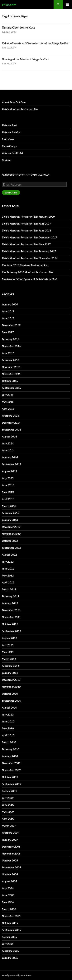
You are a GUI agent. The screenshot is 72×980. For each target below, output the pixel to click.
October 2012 (10, 541)
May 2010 (8, 728)
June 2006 (8, 895)
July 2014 (8, 443)
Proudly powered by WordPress (17, 975)
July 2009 (8, 798)
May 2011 (8, 652)
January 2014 (10, 457)
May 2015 (8, 402)
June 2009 (8, 805)
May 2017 (8, 332)
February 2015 (10, 416)
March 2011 (9, 659)
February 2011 (10, 666)
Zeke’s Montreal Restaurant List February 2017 (29, 251)
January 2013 (10, 520)
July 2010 (8, 714)
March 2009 (9, 826)
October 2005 (10, 923)
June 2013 (8, 485)
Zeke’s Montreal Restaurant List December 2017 (30, 237)
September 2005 (11, 930)
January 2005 (10, 958)
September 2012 (11, 548)
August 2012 (9, 555)
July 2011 (8, 645)
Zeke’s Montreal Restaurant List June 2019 (26, 223)
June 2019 (8, 311)
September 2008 (11, 867)
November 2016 (11, 346)
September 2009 (11, 784)
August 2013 (9, 471)
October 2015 (10, 381)
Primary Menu (67, 5)
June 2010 (8, 721)
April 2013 (8, 499)
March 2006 (9, 909)
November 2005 (11, 916)
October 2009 (10, 777)
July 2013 (8, 478)
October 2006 (10, 874)
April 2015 (8, 409)
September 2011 (11, 631)
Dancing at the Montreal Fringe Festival (26, 59)
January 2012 (10, 603)
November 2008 (11, 853)
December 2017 (11, 325)
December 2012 (11, 527)
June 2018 (8, 318)
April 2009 (8, 819)
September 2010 (11, 701)
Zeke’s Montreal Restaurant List (20, 109)
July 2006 (8, 888)
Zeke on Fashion (11, 132)
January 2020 (10, 304)
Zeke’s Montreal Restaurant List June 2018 (26, 230)
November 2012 (11, 534)
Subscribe (11, 193)
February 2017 (10, 339)
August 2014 (9, 436)
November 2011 (11, 617)
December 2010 (11, 680)
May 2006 (8, 902)
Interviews (8, 139)
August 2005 (9, 937)
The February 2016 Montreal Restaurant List (28, 272)
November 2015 (11, 374)
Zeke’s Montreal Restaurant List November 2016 (30, 258)
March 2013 (9, 506)
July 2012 (8, 562)
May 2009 (8, 812)
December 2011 (11, 610)
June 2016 (8, 353)
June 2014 (8, 450)
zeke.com (9, 5)
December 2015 (11, 367)
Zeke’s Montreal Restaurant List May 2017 (26, 244)
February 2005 (10, 951)
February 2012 (10, 596)
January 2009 (10, 840)
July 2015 (8, 395)
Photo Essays (9, 146)
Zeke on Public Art (12, 153)
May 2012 (8, 575)
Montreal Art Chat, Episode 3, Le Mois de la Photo (30, 279)
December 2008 (11, 846)
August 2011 (9, 638)
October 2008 (10, 860)
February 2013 (10, 513)
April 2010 (8, 735)
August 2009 (9, 791)
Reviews (7, 160)
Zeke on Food (10, 125)
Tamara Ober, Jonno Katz (18, 27)
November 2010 (11, 687)
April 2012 (8, 582)
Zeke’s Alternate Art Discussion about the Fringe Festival (36, 43)
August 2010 (9, 707)
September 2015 (11, 388)
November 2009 (11, 770)
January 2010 (10, 756)
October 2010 (10, 694)
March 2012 (9, 589)
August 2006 (9, 881)
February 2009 (10, 833)
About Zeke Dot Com (14, 102)
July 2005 (8, 944)
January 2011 (10, 673)
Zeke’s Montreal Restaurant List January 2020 (28, 217)
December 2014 (11, 423)
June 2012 (8, 568)
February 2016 (10, 360)
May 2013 (8, 492)
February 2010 (10, 749)
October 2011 (10, 624)
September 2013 (11, 464)
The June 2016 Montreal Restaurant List (25, 265)
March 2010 (9, 742)
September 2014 (11, 429)
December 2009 (11, 763)
